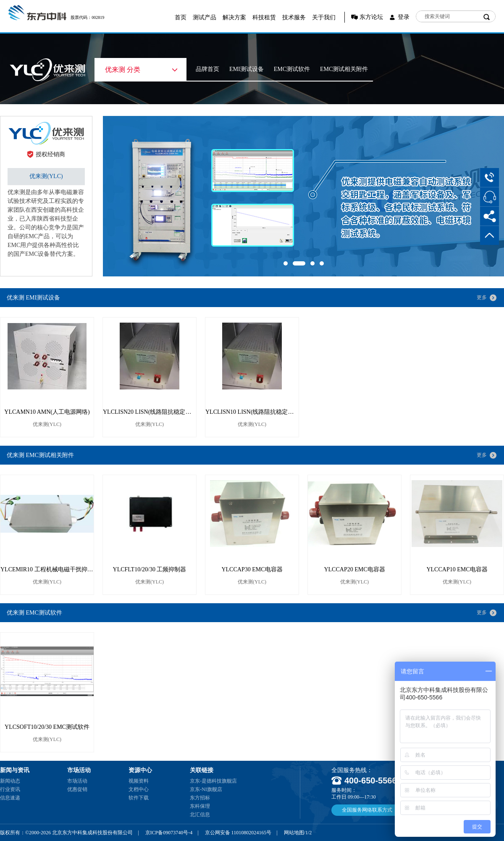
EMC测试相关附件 (344, 69)
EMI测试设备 (247, 69)
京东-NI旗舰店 (206, 789)
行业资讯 (10, 789)
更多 (482, 297)
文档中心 (139, 789)
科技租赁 (264, 17)
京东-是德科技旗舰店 (213, 781)
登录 (404, 17)
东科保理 (200, 806)
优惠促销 (77, 789)
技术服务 (294, 17)
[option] (303, 196)
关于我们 (324, 17)
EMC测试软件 (292, 69)
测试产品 (205, 17)
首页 (181, 17)
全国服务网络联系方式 (367, 810)
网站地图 (294, 833)
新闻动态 (10, 781)
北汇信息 (200, 815)
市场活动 (77, 781)
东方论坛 (371, 17)
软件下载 (139, 798)
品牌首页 (207, 69)
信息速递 (10, 798)
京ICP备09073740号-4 (169, 833)
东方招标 (200, 798)
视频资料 (139, 781)
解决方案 (234, 17)
